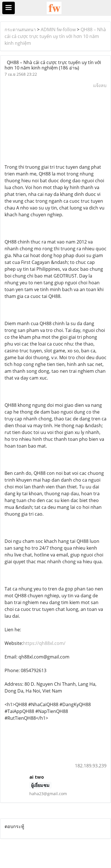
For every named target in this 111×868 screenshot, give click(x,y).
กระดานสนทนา (20, 29)
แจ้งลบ (100, 85)
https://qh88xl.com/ (44, 643)
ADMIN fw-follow (58, 29)
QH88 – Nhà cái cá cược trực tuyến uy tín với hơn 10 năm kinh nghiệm (55, 36)
